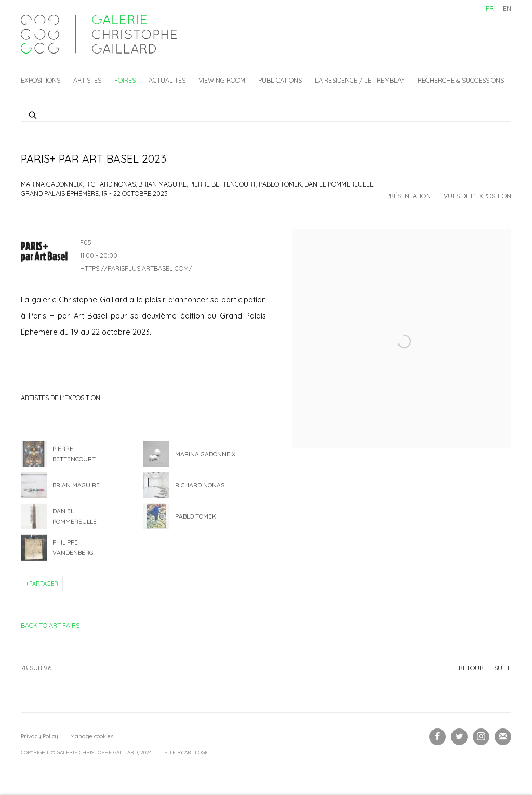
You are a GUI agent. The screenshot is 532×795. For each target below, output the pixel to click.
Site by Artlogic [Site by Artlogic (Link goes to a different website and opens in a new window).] (187, 753)
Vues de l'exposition (477, 196)
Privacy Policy (39, 736)
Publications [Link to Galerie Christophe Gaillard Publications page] (280, 80)
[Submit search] (33, 114)
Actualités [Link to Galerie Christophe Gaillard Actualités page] (167, 80)
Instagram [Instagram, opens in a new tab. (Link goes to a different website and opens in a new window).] (481, 737)
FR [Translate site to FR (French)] (490, 8)
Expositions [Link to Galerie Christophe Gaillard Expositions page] (41, 80)
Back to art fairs (50, 625)
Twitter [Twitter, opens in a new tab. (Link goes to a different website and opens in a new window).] (459, 737)
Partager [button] (44, 584)
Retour (471, 668)
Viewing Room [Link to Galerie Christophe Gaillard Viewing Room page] (222, 80)
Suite (503, 668)
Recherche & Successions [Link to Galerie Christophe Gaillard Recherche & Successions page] (461, 80)
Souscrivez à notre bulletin (503, 737)
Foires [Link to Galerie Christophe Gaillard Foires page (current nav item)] (125, 80)
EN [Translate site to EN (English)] (507, 8)
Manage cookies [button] (92, 736)
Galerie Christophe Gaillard (99, 34)
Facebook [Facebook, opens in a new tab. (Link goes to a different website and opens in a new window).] (437, 737)
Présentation (408, 196)
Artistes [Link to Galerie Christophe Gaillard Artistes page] (87, 80)
